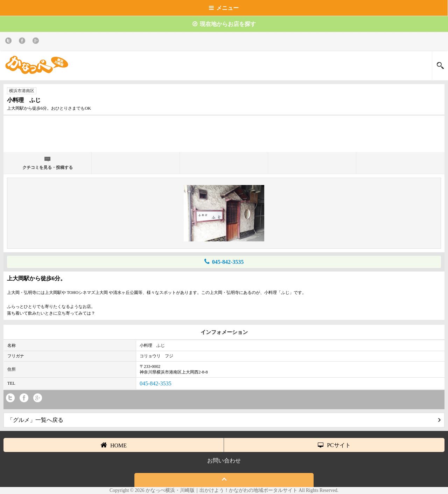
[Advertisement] (224, 137)
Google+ (37, 42)
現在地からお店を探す (224, 24)
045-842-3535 (224, 262)
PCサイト (334, 445)
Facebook (23, 42)
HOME (114, 445)
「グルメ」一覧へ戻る (224, 420)
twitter (10, 42)
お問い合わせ (224, 461)
